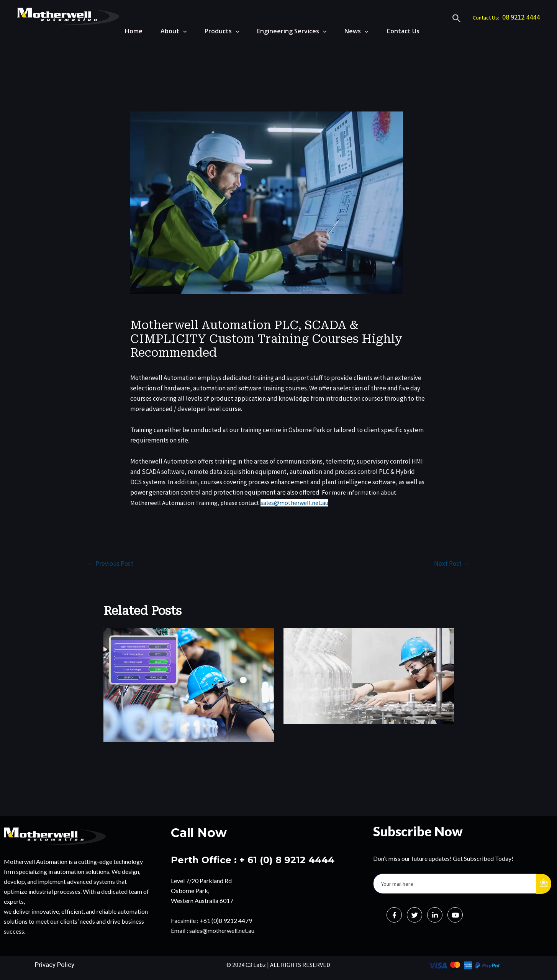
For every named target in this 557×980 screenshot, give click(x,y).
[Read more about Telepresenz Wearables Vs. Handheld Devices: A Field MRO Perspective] (369, 675)
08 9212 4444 (521, 17)
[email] (455, 884)
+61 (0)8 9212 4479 (226, 920)
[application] (178, 31)
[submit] (544, 884)
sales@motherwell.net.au (294, 503)
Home (127, 31)
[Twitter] (414, 915)
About (168, 31)
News (355, 31)
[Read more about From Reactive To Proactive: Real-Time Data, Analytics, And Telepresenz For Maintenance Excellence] (189, 684)
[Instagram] (455, 915)
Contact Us (403, 31)
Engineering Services (290, 31)
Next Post (452, 564)
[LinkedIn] (435, 915)
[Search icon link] (457, 20)
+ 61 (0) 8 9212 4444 (287, 860)
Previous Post (111, 564)
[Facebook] (394, 915)
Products (218, 31)
